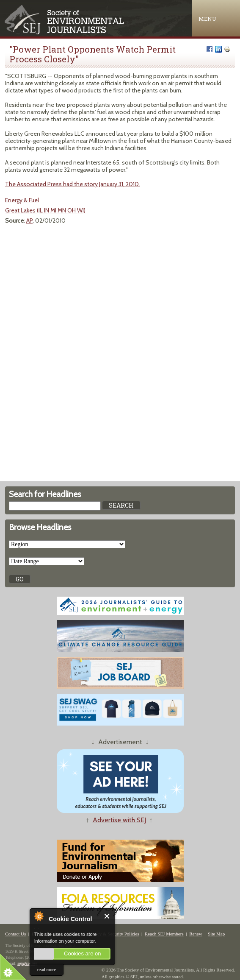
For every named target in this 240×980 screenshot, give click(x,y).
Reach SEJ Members (164, 934)
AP (29, 221)
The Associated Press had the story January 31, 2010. (73, 184)
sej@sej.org (27, 963)
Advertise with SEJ (119, 820)
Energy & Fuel (22, 200)
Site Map (216, 934)
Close (107, 916)
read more (47, 969)
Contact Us (15, 934)
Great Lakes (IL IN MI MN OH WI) (45, 210)
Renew (196, 934)
